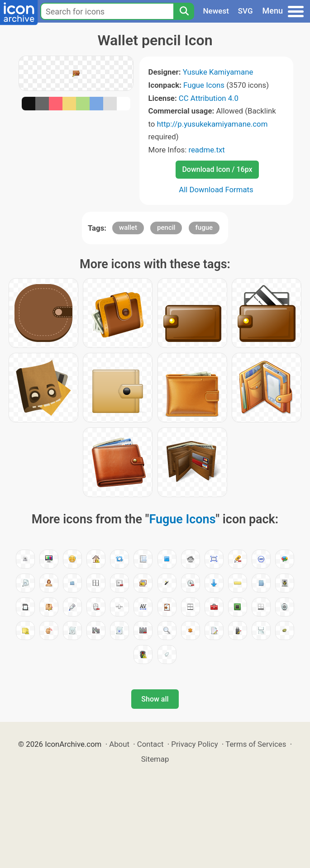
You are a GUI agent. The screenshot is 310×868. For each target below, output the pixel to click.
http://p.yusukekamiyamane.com (212, 124)
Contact (150, 744)
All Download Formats (216, 190)
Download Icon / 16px (217, 169)
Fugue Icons (204, 85)
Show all (155, 699)
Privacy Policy (194, 744)
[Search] (184, 11)
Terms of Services (256, 744)
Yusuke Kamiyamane (218, 72)
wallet (128, 228)
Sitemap (155, 759)
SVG (246, 11)
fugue (204, 228)
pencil (166, 228)
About (119, 744)
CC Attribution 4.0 (209, 98)
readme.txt (206, 150)
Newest (216, 11)
